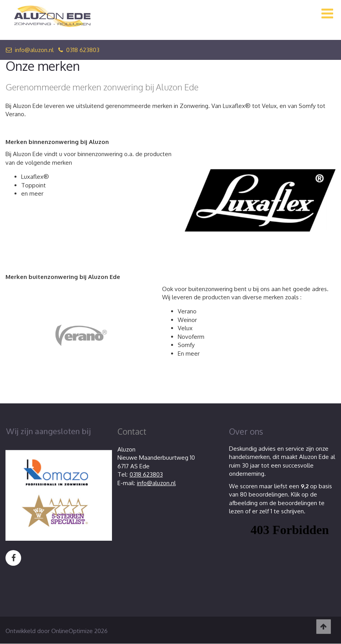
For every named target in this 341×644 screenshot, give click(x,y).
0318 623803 (79, 50)
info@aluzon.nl (30, 50)
